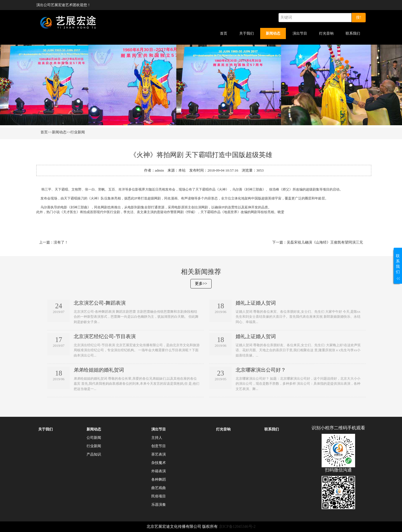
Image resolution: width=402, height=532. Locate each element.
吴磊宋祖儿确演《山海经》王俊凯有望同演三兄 (325, 242)
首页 (224, 33)
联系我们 (353, 33)
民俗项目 (159, 496)
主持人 (157, 438)
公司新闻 (94, 438)
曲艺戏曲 (159, 488)
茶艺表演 (159, 454)
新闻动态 (273, 33)
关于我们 (247, 33)
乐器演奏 (159, 505)
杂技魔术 (159, 463)
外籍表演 (159, 471)
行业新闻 (78, 132)
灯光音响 (326, 33)
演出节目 (300, 33)
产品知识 (94, 454)
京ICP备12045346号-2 (237, 527)
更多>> (201, 284)
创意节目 (159, 446)
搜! (359, 17)
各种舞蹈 (159, 479)
